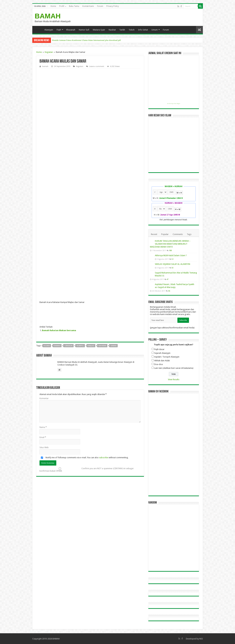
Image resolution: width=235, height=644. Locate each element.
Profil (62, 6)
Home (53, 6)
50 (172, 268)
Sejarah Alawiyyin (162, 353)
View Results (174, 379)
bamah (45, 66)
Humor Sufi (84, 30)
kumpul (80, 346)
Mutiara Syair (99, 30)
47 (168, 279)
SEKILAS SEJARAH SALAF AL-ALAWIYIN (172, 264)
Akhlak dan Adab (162, 361)
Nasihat (112, 30)
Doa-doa (158, 364)
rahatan (102, 346)
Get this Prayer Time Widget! (174, 104)
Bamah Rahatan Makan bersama (59, 330)
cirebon (69, 346)
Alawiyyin (49, 30)
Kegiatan (49, 52)
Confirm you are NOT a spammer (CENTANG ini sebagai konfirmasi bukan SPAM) (86, 470)
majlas (91, 346)
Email (43, 437)
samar (114, 346)
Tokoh (132, 30)
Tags (189, 234)
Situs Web (44, 447)
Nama (43, 427)
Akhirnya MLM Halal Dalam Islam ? (171, 255)
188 (170, 250)
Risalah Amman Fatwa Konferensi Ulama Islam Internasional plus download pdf (87, 40)
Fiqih (59, 30)
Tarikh (122, 30)
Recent (154, 234)
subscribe (104, 457)
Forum (100, 6)
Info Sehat (143, 30)
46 (169, 291)
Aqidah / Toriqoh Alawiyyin (167, 357)
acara (47, 346)
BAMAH (48, 16)
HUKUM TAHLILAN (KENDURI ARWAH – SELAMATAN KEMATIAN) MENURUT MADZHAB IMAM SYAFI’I (170, 244)
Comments (178, 234)
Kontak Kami (88, 6)
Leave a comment (97, 66)
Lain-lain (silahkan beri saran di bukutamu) (174, 368)
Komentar (44, 398)
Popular (165, 234)
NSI (201, 639)
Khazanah (71, 30)
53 (172, 259)
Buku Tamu (74, 6)
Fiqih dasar (159, 349)
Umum (155, 30)
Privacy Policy (113, 6)
